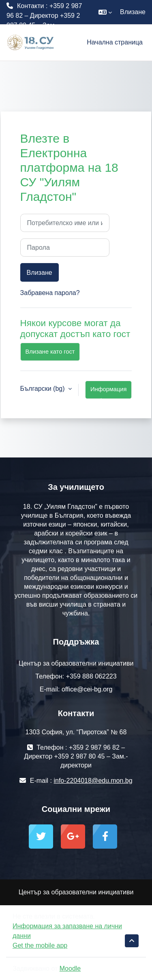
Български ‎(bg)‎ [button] (43, 389)
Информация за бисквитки (108, 392)
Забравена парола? (50, 293)
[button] (105, 12)
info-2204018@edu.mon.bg (46, 54)
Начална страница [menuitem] (115, 42)
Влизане (133, 12)
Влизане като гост (50, 352)
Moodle (70, 968)
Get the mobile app (40, 945)
